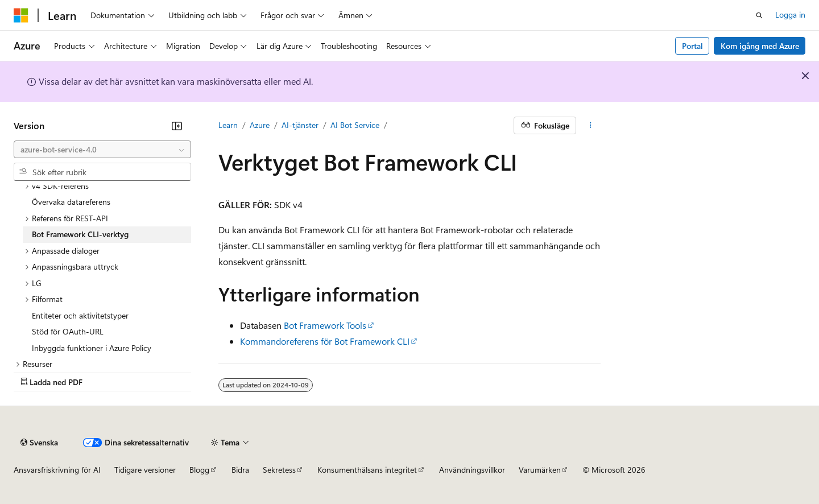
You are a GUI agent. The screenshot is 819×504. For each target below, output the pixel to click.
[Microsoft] (21, 15)
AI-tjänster (300, 125)
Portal (692, 46)
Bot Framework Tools (325, 325)
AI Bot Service (355, 125)
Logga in (790, 15)
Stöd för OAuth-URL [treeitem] (68, 331)
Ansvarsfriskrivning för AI (57, 470)
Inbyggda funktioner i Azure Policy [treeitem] (92, 348)
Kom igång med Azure (760, 46)
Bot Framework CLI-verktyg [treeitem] (80, 234)
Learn (228, 125)
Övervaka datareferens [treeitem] (71, 202)
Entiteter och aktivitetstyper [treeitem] (80, 315)
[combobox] (102, 150)
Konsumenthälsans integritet (367, 470)
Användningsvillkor (472, 470)
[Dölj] (177, 126)
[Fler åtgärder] (591, 126)
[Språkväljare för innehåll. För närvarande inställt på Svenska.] (39, 443)
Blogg (199, 470)
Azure (260, 125)
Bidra (240, 470)
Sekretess (279, 470)
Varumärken (540, 470)
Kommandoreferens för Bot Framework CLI (325, 341)
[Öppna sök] (759, 15)
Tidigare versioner (145, 470)
